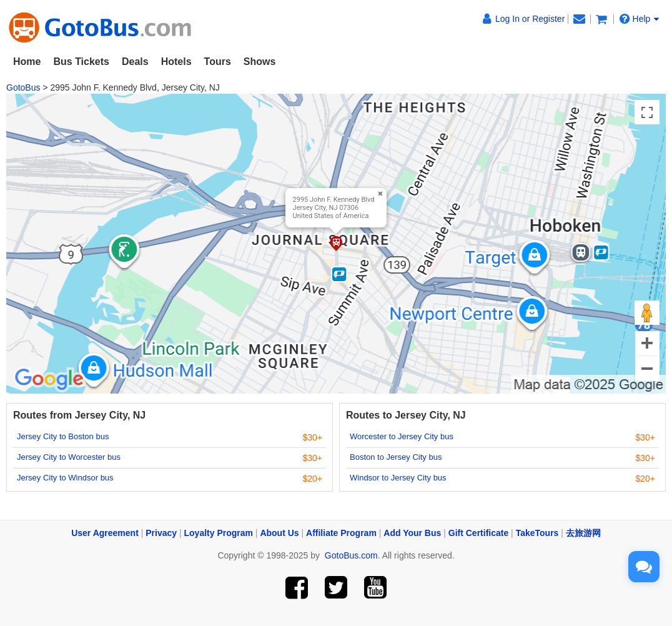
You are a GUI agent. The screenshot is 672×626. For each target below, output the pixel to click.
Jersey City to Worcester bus (69, 457)
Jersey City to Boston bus (63, 436)
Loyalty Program (219, 533)
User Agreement (105, 533)
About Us (279, 533)
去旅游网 (583, 533)
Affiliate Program (341, 533)
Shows (260, 62)
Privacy (161, 533)
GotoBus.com (351, 555)
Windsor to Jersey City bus (398, 478)
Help (640, 19)
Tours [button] (218, 62)
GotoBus (23, 87)
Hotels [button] (176, 62)
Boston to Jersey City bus (396, 457)
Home (27, 62)
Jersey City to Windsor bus (65, 478)
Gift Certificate (478, 533)
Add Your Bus (412, 533)
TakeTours (537, 533)
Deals (135, 62)
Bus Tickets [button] (81, 62)
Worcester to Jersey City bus (402, 436)
